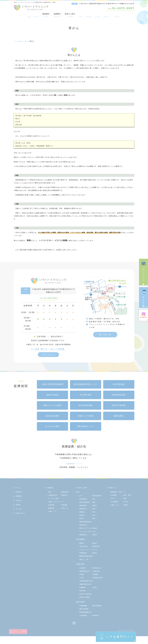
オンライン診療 (143, 272)
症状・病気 (128, 496)
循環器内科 (66, 493)
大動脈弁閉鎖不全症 (87, 589)
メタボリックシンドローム (90, 554)
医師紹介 (29, 15)
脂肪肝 (95, 557)
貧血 (81, 513)
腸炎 (81, 507)
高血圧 (95, 548)
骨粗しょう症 (85, 564)
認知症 (82, 510)
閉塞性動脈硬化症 (86, 620)
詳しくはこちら (50, 356)
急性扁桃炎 (84, 500)
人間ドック (66, 510)
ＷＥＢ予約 (143, 297)
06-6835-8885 (49, 299)
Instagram (143, 315)
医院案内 (41, 15)
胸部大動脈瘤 (98, 613)
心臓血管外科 (53, 496)
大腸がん (96, 516)
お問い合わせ (126, 15)
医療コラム (88, 15)
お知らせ (19, 502)
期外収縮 (83, 599)
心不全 (95, 582)
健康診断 (52, 510)
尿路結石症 (84, 529)
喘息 (81, 523)
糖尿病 (82, 548)
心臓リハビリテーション (58, 503)
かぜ (81, 497)
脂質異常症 (97, 551)
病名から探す (65, 15)
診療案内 (52, 15)
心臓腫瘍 (83, 595)
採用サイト (112, 15)
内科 (50, 493)
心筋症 (95, 595)
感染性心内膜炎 (85, 605)
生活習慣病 (115, 503)
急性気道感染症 (85, 504)
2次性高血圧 (84, 551)
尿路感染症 (97, 507)
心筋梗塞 (83, 573)
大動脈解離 (84, 613)
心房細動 (83, 582)
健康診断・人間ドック (119, 493)
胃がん (82, 516)
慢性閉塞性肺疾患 (86, 526)
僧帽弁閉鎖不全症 (86, 592)
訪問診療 (52, 506)
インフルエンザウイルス (89, 536)
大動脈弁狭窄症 (85, 585)
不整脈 (95, 579)
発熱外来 (65, 496)
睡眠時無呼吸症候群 (87, 561)
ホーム (19, 15)
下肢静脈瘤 (84, 623)
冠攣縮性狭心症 (85, 576)
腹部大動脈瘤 (85, 617)
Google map (107, 335)
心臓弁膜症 (84, 579)
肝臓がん (96, 513)
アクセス (100, 15)
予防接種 (65, 506)
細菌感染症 (84, 539)
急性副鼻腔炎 (98, 497)
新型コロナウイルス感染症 (90, 533)
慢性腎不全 (97, 510)
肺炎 (94, 500)
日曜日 (126, 506)
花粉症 (95, 539)
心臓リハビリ (116, 506)
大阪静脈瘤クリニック (74, 465)
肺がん (82, 520)
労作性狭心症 (98, 573)
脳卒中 (95, 520)
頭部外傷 (96, 623)
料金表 (77, 15)
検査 (125, 500)
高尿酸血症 (84, 557)
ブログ (113, 500)
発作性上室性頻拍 (86, 602)
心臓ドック (53, 513)
